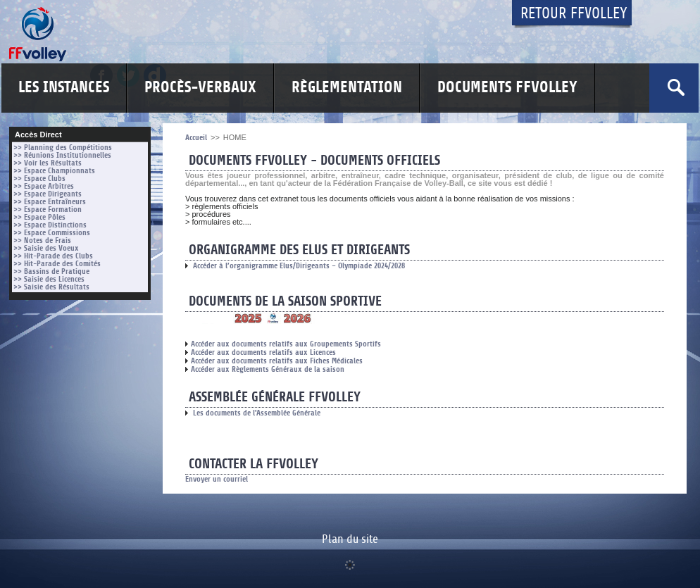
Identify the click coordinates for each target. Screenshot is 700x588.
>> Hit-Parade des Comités (57, 264)
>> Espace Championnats (54, 171)
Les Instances (64, 88)
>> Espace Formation (48, 209)
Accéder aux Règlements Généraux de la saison (265, 369)
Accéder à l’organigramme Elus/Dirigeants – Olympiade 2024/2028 (295, 266)
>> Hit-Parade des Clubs (53, 256)
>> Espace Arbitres (44, 186)
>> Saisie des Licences (49, 279)
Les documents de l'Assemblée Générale (253, 413)
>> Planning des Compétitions (63, 148)
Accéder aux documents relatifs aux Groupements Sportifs (283, 344)
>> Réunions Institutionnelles (62, 155)
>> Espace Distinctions (50, 225)
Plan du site (350, 539)
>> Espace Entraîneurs (50, 202)
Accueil (196, 138)
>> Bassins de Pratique (51, 271)
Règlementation (347, 88)
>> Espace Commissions (52, 233)
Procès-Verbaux (200, 88)
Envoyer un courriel (217, 479)
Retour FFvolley (574, 14)
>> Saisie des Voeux (46, 248)
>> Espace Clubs (39, 179)
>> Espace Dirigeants (48, 194)
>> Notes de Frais (42, 240)
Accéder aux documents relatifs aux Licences (261, 352)
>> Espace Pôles (39, 217)
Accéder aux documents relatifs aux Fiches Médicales (274, 361)
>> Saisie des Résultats (51, 287)
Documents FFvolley (507, 88)
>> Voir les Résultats (48, 163)
